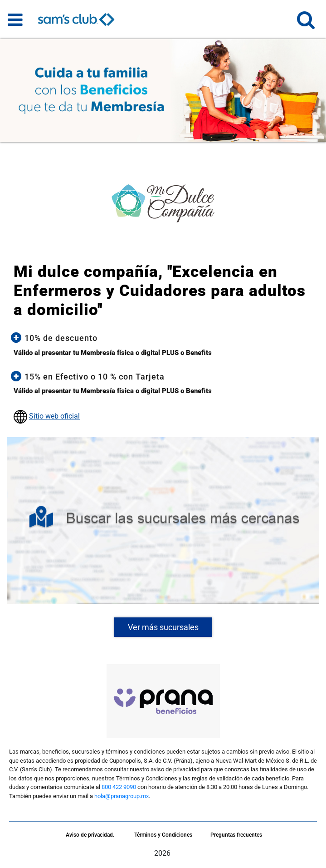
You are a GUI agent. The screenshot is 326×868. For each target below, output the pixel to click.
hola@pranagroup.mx (122, 796)
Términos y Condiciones (163, 835)
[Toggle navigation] (15, 20)
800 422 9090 (119, 787)
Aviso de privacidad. (90, 835)
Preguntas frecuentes (236, 835)
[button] (306, 24)
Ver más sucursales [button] (163, 627)
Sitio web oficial (54, 416)
